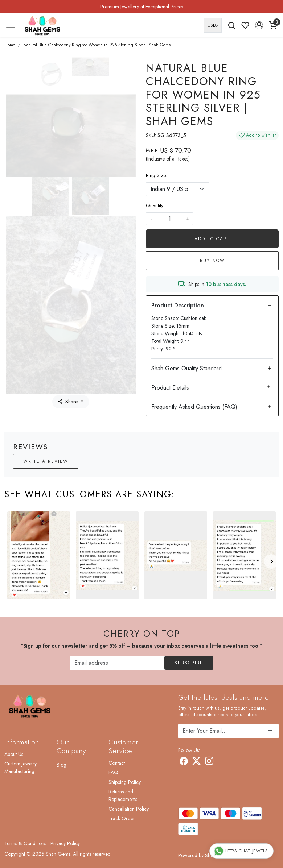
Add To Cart (212, 239)
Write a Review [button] (46, 461)
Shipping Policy (125, 782)
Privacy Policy (65, 843)
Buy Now (212, 261)
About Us (14, 754)
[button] (259, 25)
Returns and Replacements (123, 795)
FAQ (113, 772)
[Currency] (213, 25)
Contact (117, 763)
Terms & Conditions (25, 843)
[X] (196, 763)
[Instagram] (209, 763)
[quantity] (169, 219)
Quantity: (155, 205)
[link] (231, 25)
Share (68, 402)
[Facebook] (184, 763)
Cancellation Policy (129, 809)
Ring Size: (156, 175)
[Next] (271, 561)
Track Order (122, 818)
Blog (61, 765)
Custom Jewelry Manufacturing (20, 767)
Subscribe (189, 663)
